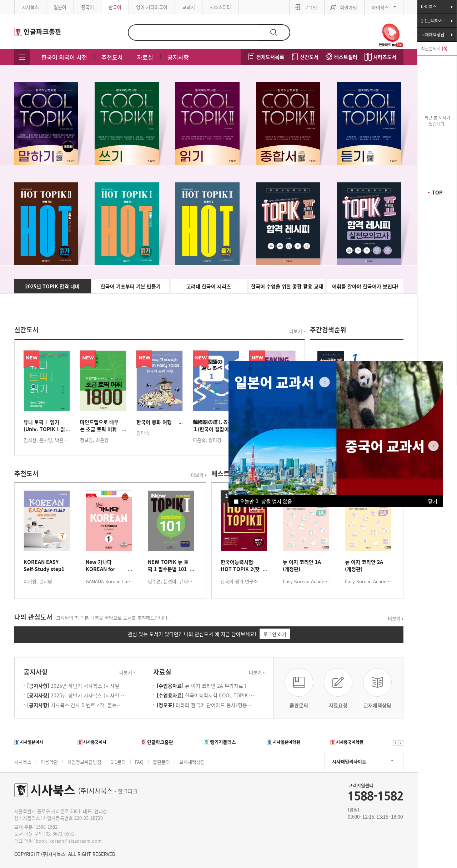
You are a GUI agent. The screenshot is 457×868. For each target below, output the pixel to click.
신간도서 (309, 57)
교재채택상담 (192, 762)
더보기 (296, 331)
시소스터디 (220, 7)
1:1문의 (118, 762)
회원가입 (348, 7)
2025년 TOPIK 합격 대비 (52, 286)
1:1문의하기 (432, 21)
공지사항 (178, 57)
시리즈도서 (385, 57)
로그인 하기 (275, 634)
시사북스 (30, 7)
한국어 (115, 7)
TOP (437, 192)
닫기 (433, 501)
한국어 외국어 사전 (64, 57)
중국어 (87, 7)
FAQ (139, 762)
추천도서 (112, 57)
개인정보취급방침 (84, 762)
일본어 (60, 7)
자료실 (145, 57)
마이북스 (380, 7)
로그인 (311, 7)
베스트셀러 (346, 57)
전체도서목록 (270, 57)
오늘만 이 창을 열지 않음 (263, 501)
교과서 (189, 7)
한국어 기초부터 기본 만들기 (131, 286)
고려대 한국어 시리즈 (209, 286)
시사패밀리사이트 (349, 761)
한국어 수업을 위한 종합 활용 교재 (287, 286)
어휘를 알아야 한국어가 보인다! (365, 286)
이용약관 (49, 762)
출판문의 (161, 762)
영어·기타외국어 (152, 7)
